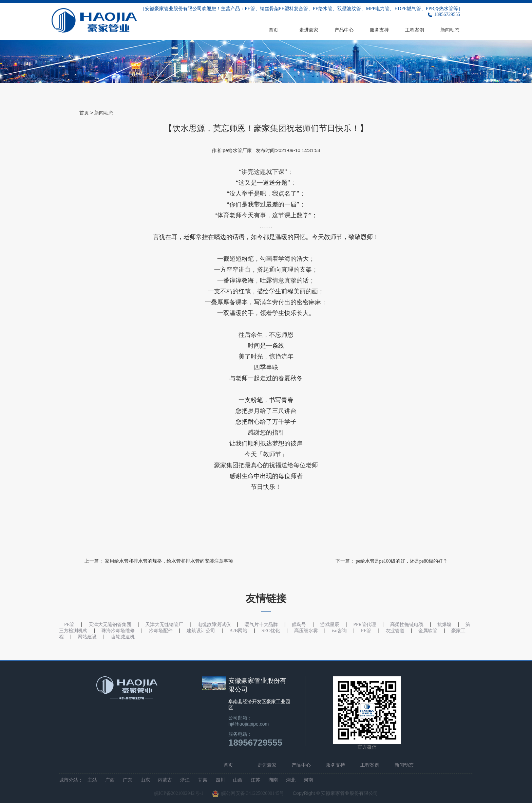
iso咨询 (339, 631)
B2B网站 (239, 631)
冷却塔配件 (161, 631)
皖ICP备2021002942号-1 (179, 793)
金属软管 (428, 631)
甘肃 (203, 780)
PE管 (366, 631)
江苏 (255, 780)
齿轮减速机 (123, 637)
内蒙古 (165, 780)
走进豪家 (309, 30)
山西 (238, 780)
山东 (145, 780)
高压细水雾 (306, 631)
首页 (273, 30)
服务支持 (379, 30)
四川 (220, 780)
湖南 (273, 780)
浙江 (185, 780)
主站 (92, 780)
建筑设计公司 (201, 631)
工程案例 (415, 30)
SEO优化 (271, 631)
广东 (128, 780)
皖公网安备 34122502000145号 (248, 794)
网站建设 (87, 637)
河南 (308, 780)
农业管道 (395, 631)
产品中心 (344, 30)
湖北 (291, 780)
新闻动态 (450, 30)
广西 (110, 780)
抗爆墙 (444, 625)
